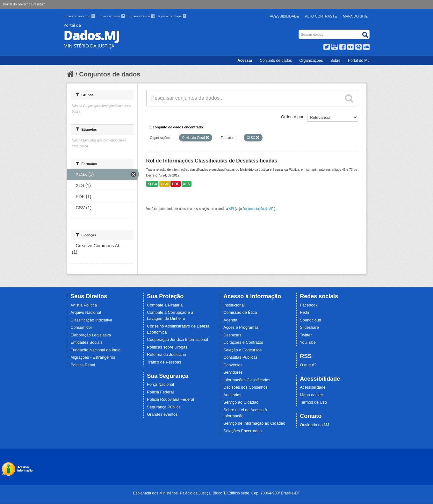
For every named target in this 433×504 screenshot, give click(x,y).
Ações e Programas (241, 328)
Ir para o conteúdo (80, 16)
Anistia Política (84, 305)
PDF (176, 184)
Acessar (245, 61)
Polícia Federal (160, 392)
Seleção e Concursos (242, 350)
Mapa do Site (355, 16)
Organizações (311, 61)
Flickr (305, 313)
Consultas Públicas (240, 357)
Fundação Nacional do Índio (95, 350)
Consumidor (81, 328)
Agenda (230, 320)
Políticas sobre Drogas (167, 347)
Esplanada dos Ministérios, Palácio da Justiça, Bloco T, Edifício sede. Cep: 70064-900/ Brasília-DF (216, 493)
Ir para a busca (142, 16)
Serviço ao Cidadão (241, 402)
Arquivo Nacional (86, 313)
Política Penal (83, 365)
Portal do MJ (359, 61)
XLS (187, 184)
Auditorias (232, 395)
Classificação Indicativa (91, 320)
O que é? (308, 365)
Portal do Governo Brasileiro (24, 4)
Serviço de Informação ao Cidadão (254, 423)
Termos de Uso (313, 402)
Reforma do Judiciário (166, 355)
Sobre (336, 61)
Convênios (233, 365)
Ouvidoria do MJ (314, 425)
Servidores (233, 372)
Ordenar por (292, 117)
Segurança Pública (164, 407)
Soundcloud (310, 320)
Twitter (306, 335)
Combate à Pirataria (165, 305)
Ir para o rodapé (173, 16)
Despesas (232, 335)
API (231, 209)
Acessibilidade (285, 16)
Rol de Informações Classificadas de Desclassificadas (212, 161)
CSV (164, 184)
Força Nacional (160, 385)
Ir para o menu (112, 16)
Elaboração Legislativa (91, 335)
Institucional (234, 305)
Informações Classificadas (247, 380)
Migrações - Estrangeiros (93, 357)
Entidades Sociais (86, 342)
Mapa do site (311, 395)
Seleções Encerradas (242, 431)
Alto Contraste (321, 16)
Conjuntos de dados (110, 74)
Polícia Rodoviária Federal (170, 400)
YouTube (308, 342)
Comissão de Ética (240, 313)
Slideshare (309, 328)
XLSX (152, 184)
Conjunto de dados (276, 61)
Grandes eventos (162, 414)
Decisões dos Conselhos (245, 387)
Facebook (309, 305)
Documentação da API (258, 209)
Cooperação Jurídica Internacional (177, 340)
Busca (299, 31)
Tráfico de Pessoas (164, 362)
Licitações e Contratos (243, 342)
